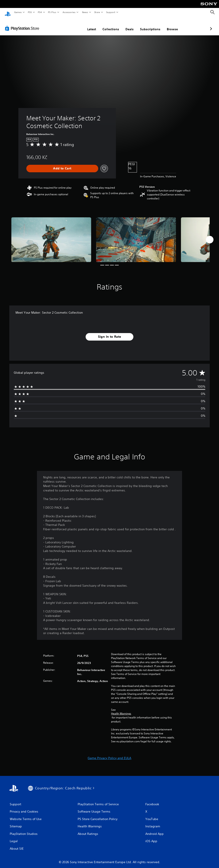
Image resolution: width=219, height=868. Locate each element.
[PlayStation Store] (23, 24)
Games (18, 12)
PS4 (40, 12)
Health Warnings (121, 709)
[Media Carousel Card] (51, 236)
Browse (149, 25)
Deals (106, 25)
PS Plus (52, 12)
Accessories (69, 12)
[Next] (210, 235)
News (85, 12)
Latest (68, 25)
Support (110, 12)
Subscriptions (127, 25)
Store (97, 12)
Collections (87, 25)
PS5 (30, 12)
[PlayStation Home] (8, 12)
